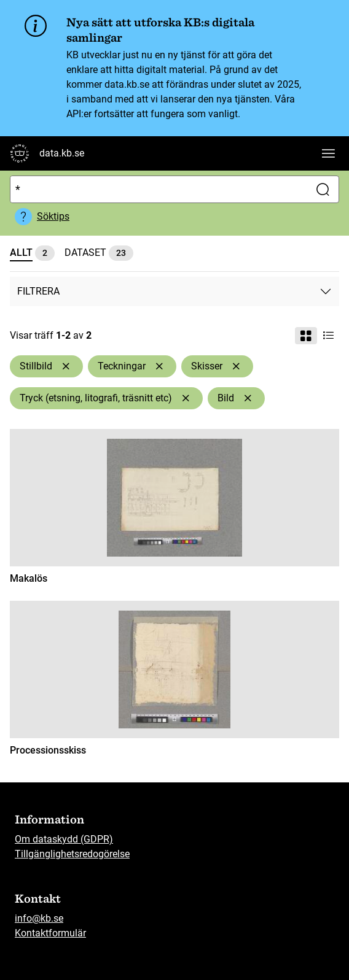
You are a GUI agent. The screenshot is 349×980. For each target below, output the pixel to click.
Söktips (53, 216)
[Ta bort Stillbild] (66, 366)
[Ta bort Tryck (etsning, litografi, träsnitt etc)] (186, 398)
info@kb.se (39, 918)
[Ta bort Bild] (248, 398)
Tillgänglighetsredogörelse (72, 854)
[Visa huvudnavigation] (328, 153)
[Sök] (157, 189)
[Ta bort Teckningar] (159, 366)
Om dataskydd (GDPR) (64, 839)
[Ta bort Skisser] (236, 366)
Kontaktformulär (50, 933)
